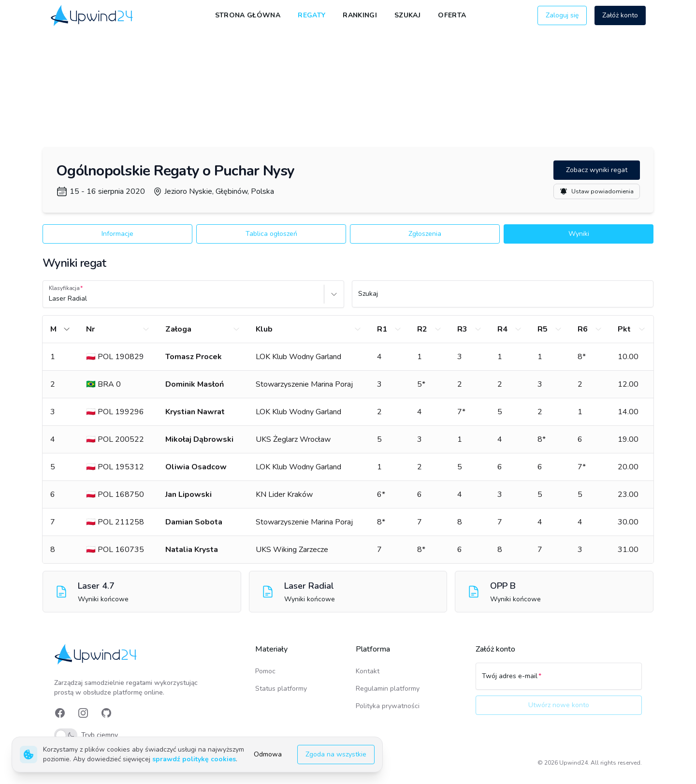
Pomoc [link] (265, 671)
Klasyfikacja (64, 288)
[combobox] (50, 299)
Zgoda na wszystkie (336, 754)
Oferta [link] (452, 15)
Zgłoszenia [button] (425, 234)
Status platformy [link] (281, 689)
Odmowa (268, 754)
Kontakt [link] (368, 671)
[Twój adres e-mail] (559, 681)
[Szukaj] (503, 298)
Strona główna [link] (248, 15)
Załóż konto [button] (620, 15)
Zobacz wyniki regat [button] (597, 170)
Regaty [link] (312, 15)
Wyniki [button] (579, 234)
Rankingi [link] (360, 15)
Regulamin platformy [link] (388, 689)
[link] (93, 15)
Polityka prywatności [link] (388, 706)
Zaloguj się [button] (562, 15)
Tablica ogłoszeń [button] (271, 234)
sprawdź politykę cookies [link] (194, 759)
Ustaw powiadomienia (597, 191)
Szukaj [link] (407, 15)
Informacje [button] (117, 234)
